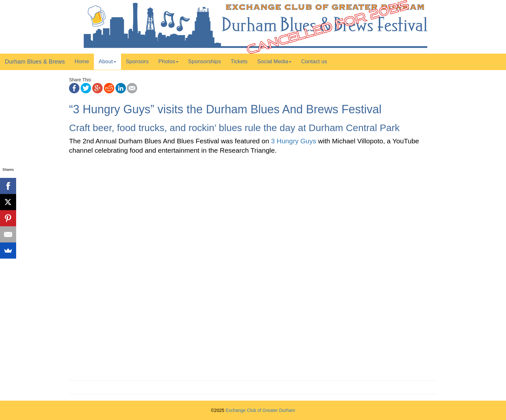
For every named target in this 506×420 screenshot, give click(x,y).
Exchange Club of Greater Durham (260, 410)
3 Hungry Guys (294, 141)
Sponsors (137, 61)
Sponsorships (205, 61)
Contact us (314, 61)
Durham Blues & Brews (35, 62)
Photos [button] (168, 61)
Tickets (239, 61)
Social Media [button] (274, 61)
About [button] (107, 61)
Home (82, 61)
